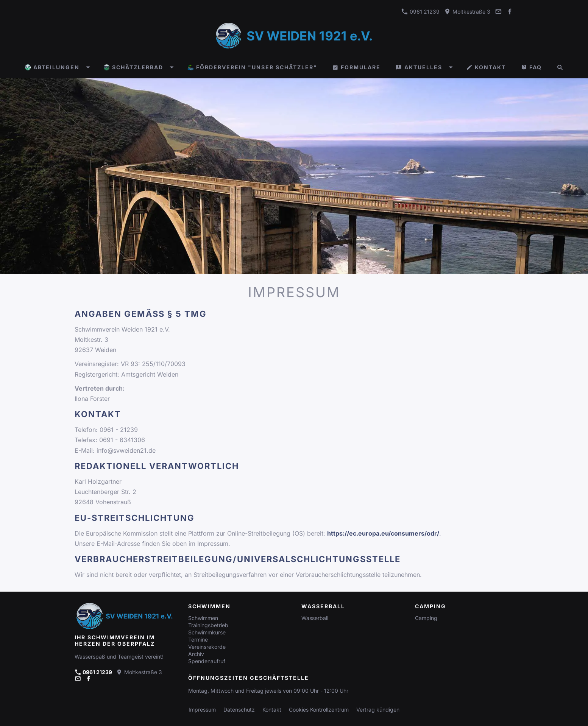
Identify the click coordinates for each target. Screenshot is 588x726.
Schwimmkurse (207, 632)
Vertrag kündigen (378, 710)
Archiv (196, 654)
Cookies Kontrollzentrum (319, 710)
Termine (198, 640)
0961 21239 (420, 12)
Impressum (202, 710)
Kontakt (272, 710)
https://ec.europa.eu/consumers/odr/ (383, 533)
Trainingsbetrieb (208, 625)
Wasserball (315, 618)
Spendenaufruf (207, 661)
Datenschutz (239, 710)
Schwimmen (203, 618)
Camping (426, 618)
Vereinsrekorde (207, 647)
